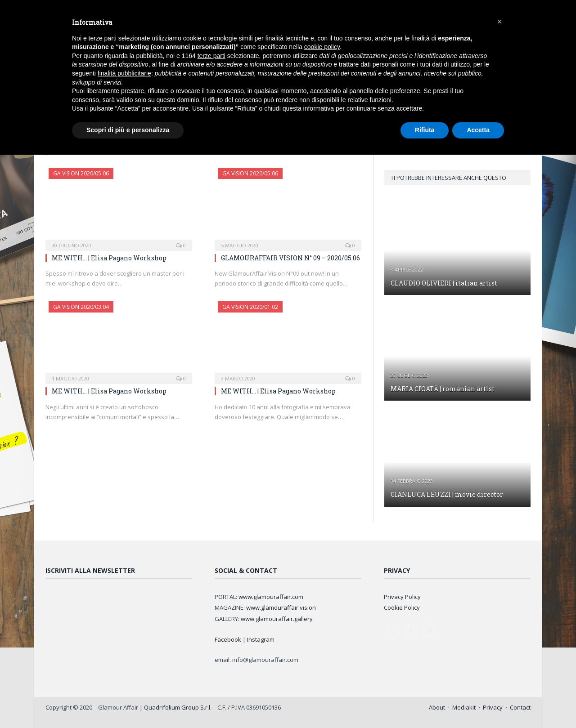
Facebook (228, 639)
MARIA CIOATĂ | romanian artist (443, 389)
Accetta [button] (478, 130)
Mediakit (464, 707)
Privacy (493, 707)
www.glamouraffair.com (271, 597)
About (437, 707)
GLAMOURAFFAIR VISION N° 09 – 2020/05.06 (290, 258)
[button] (499, 22)
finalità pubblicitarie (124, 73)
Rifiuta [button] (425, 130)
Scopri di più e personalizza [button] (128, 130)
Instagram (261, 639)
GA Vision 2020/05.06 (81, 173)
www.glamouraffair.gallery (277, 619)
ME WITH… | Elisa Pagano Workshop (109, 258)
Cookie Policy (402, 607)
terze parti (211, 56)
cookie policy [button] (322, 47)
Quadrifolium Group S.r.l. (178, 707)
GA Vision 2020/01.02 (250, 307)
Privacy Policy (402, 597)
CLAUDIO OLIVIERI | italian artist (444, 283)
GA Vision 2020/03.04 (81, 307)
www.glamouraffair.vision (281, 607)
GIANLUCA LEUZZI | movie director (447, 494)
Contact (520, 707)
